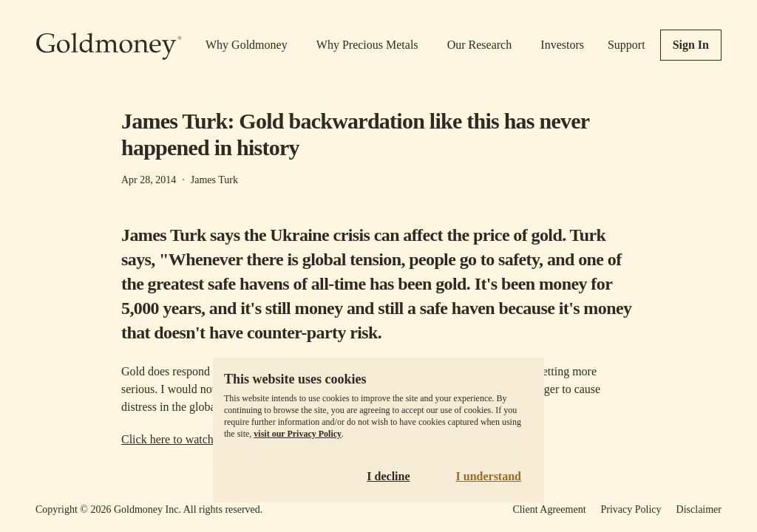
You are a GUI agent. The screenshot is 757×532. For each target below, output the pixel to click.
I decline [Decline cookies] (388, 476)
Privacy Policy (631, 509)
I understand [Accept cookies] (489, 476)
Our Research (480, 45)
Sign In (691, 45)
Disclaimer (699, 509)
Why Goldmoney (247, 45)
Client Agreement (549, 509)
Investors (562, 45)
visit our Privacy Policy (298, 434)
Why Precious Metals (367, 45)
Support (627, 45)
